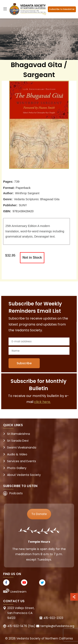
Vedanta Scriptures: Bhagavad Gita (37, 199)
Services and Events (22, 461)
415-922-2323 (53, 618)
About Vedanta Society (24, 475)
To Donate (39, 514)
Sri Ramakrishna (19, 434)
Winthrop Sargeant (27, 193)
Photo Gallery (17, 468)
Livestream (18, 592)
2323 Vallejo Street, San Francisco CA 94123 (21, 613)
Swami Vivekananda (22, 447)
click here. (42, 402)
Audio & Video (17, 454)
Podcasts (16, 493)
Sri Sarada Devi (18, 441)
